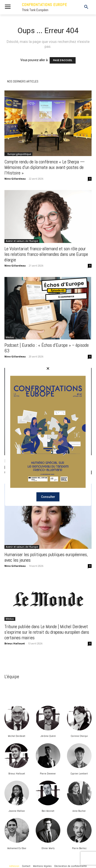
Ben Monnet (48, 811)
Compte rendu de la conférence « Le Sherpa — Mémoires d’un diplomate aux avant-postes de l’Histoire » (45, 167)
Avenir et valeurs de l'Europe (22, 241)
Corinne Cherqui (79, 736)
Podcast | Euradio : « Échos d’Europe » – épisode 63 (47, 348)
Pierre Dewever (48, 774)
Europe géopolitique (19, 154)
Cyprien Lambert (79, 774)
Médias (10, 337)
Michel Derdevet (17, 736)
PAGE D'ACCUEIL (63, 60)
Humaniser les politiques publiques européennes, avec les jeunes (46, 557)
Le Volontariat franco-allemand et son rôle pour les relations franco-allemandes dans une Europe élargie (46, 254)
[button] (83, 7)
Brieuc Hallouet (17, 774)
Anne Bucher (79, 811)
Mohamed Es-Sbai (17, 848)
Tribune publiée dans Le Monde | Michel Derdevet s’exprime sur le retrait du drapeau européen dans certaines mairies (47, 632)
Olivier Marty (48, 848)
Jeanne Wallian (17, 811)
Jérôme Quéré (48, 736)
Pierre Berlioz (79, 848)
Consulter (48, 497)
